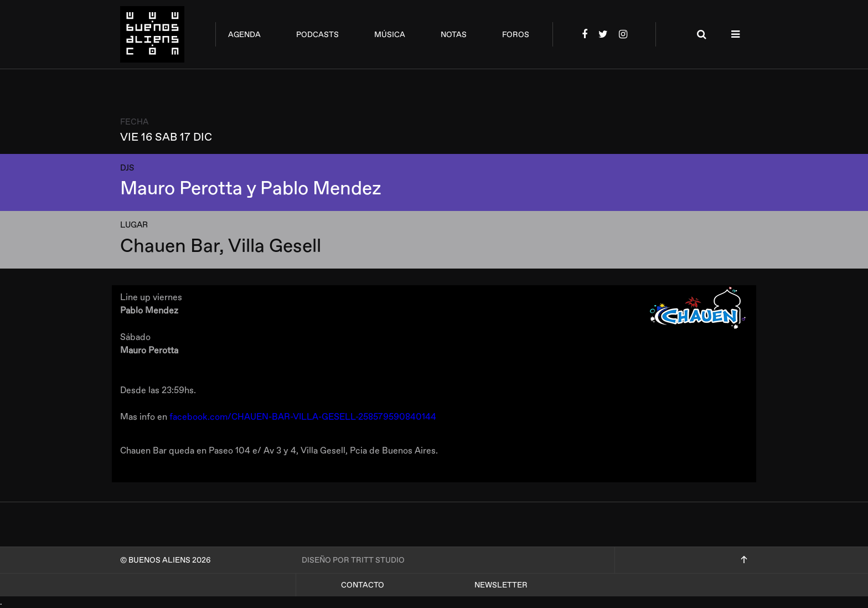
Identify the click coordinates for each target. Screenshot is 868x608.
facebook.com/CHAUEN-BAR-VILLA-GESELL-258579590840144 (303, 417)
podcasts (317, 35)
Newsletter (501, 585)
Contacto (363, 585)
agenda (244, 35)
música (390, 35)
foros (516, 35)
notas (454, 35)
